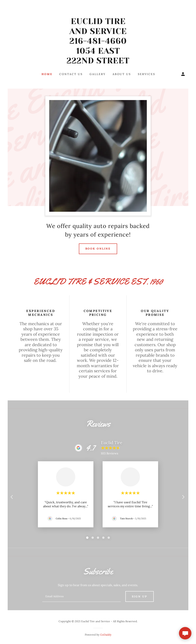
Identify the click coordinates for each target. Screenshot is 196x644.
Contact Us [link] (71, 74)
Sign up (140, 596)
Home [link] (47, 74)
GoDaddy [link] (106, 635)
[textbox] (81, 596)
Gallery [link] (98, 74)
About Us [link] (122, 74)
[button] (183, 74)
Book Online (98, 249)
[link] (98, 62)
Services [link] (147, 74)
